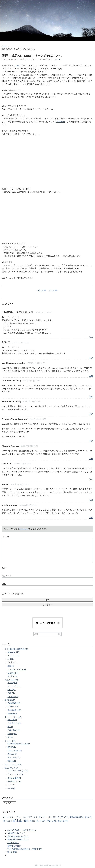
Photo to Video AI (11, 446)
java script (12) (13, 652)
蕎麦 (60, 821)
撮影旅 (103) (12, 714)
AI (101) (11, 659)
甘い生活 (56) (13, 697)
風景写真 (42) (10, 700)
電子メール (7, 576)
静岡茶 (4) (12, 690)
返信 (91, 337)
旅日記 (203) (12, 676)
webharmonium (10, 505)
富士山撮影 (12, 852)
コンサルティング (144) (17, 669)
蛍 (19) (10, 727)
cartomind (7, 464)
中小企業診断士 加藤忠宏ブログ (22, 830)
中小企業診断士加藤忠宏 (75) (16, 649)
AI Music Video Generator (15, 419)
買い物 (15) (12, 747)
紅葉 (54, 821)
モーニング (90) (14, 686)
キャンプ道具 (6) (14, 778)
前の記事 (42, 290)
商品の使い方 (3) (11, 768)
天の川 (9, 821)
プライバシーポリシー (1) (18, 771)
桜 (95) (10, 737)
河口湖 (42, 821)
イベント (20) (10, 741)
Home (4, 46)
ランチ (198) (12, 683)
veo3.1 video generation (14, 363)
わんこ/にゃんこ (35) (13, 765)
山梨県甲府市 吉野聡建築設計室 (17, 312)
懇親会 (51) (12, 761)
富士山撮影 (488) (14, 710)
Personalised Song (11, 381)
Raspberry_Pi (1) (14, 781)
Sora (17, 65)
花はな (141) (12, 734)
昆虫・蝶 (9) (12, 720)
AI (59, 59)
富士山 (18, 820)
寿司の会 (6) (12, 754)
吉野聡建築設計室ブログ (18, 836)
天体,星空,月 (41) (14, 723)
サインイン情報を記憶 (14, 594)
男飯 (48, 821)
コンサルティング (30, 817)
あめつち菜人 (13, 843)
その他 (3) (12, 788)
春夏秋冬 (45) (13, 707)
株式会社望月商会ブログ (18, 839)
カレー (19, 817)
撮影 (26, 821)
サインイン (24, 529)
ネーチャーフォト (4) (13, 717)
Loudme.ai (60, 122)
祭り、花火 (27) (14, 758)
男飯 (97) (11, 693)
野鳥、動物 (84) (14, 730)
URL (4, 584)
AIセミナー (11, 817)
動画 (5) (11, 666)
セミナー (43, 817)
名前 (4, 568)
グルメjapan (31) (11, 680)
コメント (6, 537)
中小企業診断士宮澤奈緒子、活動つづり (25, 849)
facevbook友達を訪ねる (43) (19, 744)
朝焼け (32, 821)
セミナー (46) (13, 673)
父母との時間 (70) (15, 751)
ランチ (65, 817)
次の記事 (53, 290)
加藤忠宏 (6, 342)
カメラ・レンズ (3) (15, 774)
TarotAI (6, 484)
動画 (87, 817)
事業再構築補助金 (77, 817)
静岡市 (66, 821)
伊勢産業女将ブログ (16, 833)
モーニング (54, 817)
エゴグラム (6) (13, 655)
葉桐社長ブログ (14, 846)
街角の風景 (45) (14, 703)
